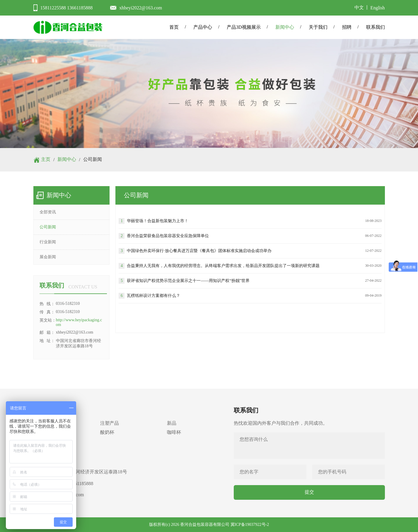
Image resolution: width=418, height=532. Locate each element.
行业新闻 (48, 242)
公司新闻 (48, 227)
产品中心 (203, 27)
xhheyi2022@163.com (141, 8)
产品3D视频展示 (244, 27)
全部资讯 (48, 212)
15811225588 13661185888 (67, 8)
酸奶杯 (107, 432)
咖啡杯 (174, 432)
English (378, 8)
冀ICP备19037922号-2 (250, 525)
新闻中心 (285, 27)
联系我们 (376, 27)
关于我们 (318, 27)
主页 (46, 159)
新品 (172, 423)
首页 (174, 27)
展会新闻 (48, 257)
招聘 (347, 27)
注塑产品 (110, 423)
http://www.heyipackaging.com (79, 322)
